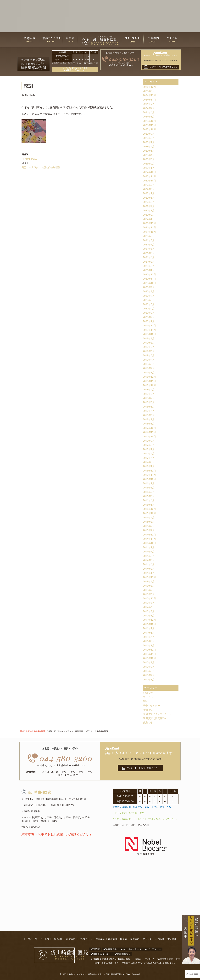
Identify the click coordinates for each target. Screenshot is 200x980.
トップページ (30, 939)
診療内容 (148, 723)
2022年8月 (149, 189)
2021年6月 (149, 249)
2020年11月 (150, 279)
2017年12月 (150, 428)
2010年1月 (149, 680)
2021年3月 (149, 262)
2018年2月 (149, 419)
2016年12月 (150, 471)
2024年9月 (149, 104)
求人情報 (172, 939)
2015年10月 (150, 513)
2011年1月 (149, 645)
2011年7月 (149, 628)
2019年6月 (149, 351)
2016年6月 (149, 496)
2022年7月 (149, 193)
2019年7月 (149, 347)
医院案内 (135, 939)
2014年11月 (150, 539)
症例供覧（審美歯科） (156, 718)
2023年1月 (149, 168)
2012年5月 (149, 603)
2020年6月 (149, 300)
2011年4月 (149, 637)
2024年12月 (150, 95)
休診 (145, 701)
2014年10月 (150, 543)
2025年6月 (149, 91)
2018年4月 (149, 411)
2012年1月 (149, 616)
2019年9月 (149, 338)
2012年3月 (149, 611)
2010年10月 (150, 658)
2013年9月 (149, 581)
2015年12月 (150, 509)
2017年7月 (149, 449)
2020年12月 (150, 274)
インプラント (85, 939)
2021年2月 (149, 266)
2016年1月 (149, 505)
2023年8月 (149, 138)
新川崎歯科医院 (36, 792)
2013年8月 (149, 586)
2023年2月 (149, 164)
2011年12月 (150, 620)
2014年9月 (149, 547)
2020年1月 (149, 321)
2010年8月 (149, 667)
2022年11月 (150, 176)
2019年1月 (149, 373)
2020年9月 (149, 287)
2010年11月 (150, 654)
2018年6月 (149, 402)
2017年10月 (150, 437)
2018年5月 (149, 407)
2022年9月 (149, 185)
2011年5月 (149, 633)
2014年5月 (149, 560)
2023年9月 (149, 134)
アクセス (147, 939)
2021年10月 (150, 232)
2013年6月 (149, 594)
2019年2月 (149, 368)
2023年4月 (149, 155)
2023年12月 (150, 121)
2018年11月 (150, 381)
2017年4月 (149, 458)
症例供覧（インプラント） (158, 714)
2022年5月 (149, 202)
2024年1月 (149, 117)
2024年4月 (149, 112)
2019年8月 (149, 343)
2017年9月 (149, 441)
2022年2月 (149, 215)
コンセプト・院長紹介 (52, 939)
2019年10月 (150, 334)
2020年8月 (149, 291)
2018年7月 (149, 398)
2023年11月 (150, 125)
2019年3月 (149, 364)
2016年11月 (150, 475)
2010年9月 (149, 662)
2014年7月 (149, 552)
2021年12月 (150, 223)
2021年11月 (150, 227)
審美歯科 (100, 939)
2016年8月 (149, 488)
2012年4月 (149, 607)
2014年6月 (149, 556)
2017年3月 (149, 462)
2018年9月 (149, 389)
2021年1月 (149, 270)
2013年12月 (150, 577)
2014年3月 (149, 569)
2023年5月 (149, 151)
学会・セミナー (152, 706)
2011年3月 (149, 641)
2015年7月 (149, 526)
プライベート (151, 697)
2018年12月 (150, 377)
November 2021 (31, 159)
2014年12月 (150, 535)
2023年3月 (149, 159)
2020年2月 (149, 317)
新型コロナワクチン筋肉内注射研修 (42, 167)
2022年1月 (149, 219)
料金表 (124, 939)
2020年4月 (149, 309)
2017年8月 (149, 445)
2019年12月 (150, 326)
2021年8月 (149, 240)
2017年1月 (149, 466)
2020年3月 (149, 313)
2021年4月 (149, 257)
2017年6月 (149, 453)
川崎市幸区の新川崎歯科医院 (33, 731)
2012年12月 (150, 598)
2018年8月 (149, 394)
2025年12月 (150, 87)
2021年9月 (149, 236)
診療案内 (71, 939)
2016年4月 (149, 500)
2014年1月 (149, 573)
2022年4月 (149, 206)
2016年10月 (150, 479)
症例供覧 (148, 710)
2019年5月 (149, 355)
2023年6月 (149, 146)
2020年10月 (150, 283)
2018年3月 (149, 415)
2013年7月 (149, 590)
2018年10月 (150, 385)
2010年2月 (149, 675)
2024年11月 (150, 100)
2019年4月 (149, 360)
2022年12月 (150, 172)
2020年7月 (149, 296)
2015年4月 (149, 530)
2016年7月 (149, 492)
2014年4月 (149, 564)
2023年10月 (150, 129)
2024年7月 (149, 108)
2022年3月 (149, 210)
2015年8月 (149, 522)
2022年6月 (149, 198)
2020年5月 (149, 304)
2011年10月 (150, 624)
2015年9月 (149, 517)
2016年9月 (149, 483)
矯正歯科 (112, 939)
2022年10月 (150, 181)
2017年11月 (150, 432)
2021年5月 (149, 253)
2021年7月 (149, 245)
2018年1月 (149, 424)
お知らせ (148, 693)
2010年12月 (150, 650)
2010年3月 (149, 671)
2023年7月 (149, 142)
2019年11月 (150, 330)
